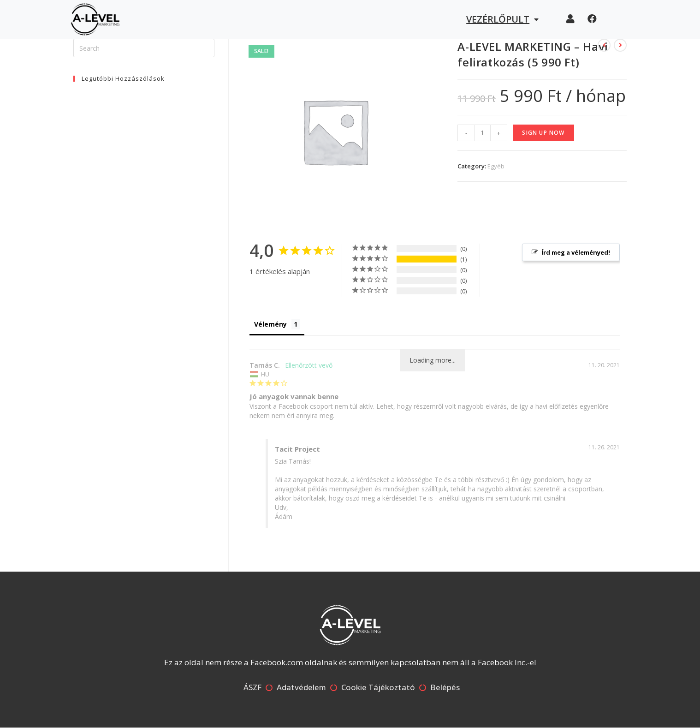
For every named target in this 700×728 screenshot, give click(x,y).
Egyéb (496, 166)
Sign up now (543, 133)
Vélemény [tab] (270, 324)
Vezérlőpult (502, 19)
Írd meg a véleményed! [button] (576, 252)
